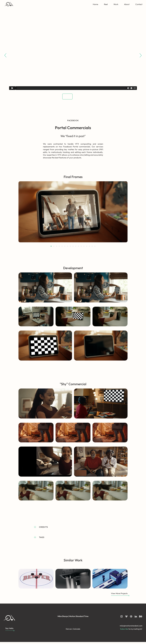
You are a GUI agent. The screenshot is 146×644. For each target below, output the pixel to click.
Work (116, 4)
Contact (139, 4)
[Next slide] (141, 55)
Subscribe (124, 631)
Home (95, 4)
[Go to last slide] (5, 55)
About (127, 4)
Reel (106, 4)
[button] (65, 98)
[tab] (51, 248)
